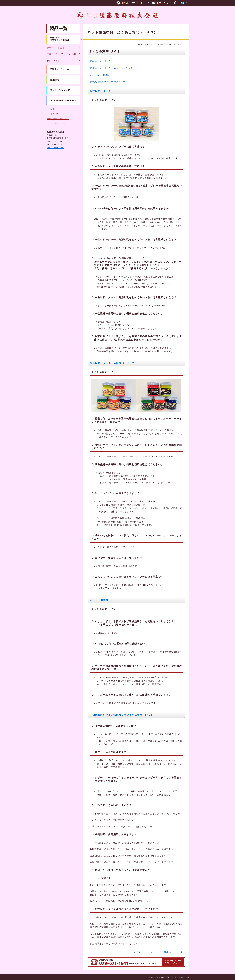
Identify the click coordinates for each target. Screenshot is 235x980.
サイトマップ (52, 114)
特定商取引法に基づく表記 (58, 119)
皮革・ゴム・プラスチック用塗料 (158, 45)
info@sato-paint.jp (56, 148)
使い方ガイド (180, 45)
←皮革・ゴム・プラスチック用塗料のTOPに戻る (159, 952)
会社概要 (51, 109)
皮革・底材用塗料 (55, 48)
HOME (140, 45)
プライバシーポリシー (56, 123)
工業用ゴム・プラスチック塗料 (62, 54)
